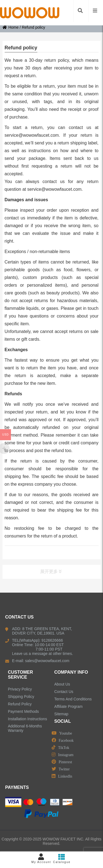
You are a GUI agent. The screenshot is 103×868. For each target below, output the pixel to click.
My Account (41, 858)
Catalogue (62, 858)
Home (10, 27)
